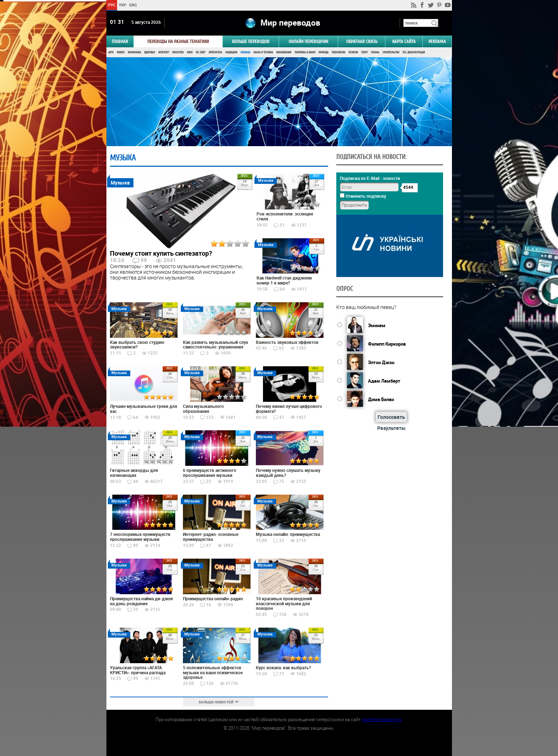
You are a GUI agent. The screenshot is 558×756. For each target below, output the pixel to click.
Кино (190, 52)
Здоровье (150, 52)
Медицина (231, 52)
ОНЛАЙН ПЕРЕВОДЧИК (308, 41)
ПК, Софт (201, 52)
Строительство (391, 52)
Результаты (391, 428)
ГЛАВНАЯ (120, 41)
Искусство (178, 52)
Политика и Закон (305, 52)
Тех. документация (414, 52)
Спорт (364, 52)
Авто (111, 52)
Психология (338, 52)
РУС (112, 5)
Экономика (134, 52)
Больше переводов (251, 41)
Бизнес (121, 52)
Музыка (245, 52)
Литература (215, 52)
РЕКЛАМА (437, 41)
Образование (284, 52)
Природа (323, 52)
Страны (375, 52)
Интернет (164, 52)
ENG (133, 5)
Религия (353, 52)
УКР (122, 5)
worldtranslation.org (381, 719)
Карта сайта (404, 41)
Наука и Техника (263, 52)
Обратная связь (362, 41)
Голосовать (391, 417)
